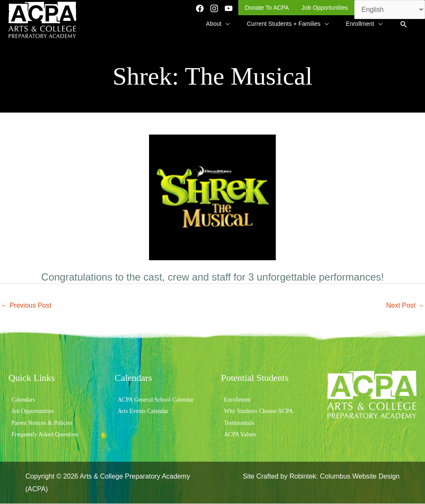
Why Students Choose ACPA (258, 412)
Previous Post (26, 305)
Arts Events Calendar (143, 412)
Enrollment (237, 400)
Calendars (23, 400)
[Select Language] (390, 10)
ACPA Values (240, 434)
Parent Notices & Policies (42, 423)
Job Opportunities (33, 412)
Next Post (405, 305)
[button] (404, 25)
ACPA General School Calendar (156, 400)
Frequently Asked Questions (45, 434)
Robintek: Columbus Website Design (345, 476)
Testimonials (239, 423)
